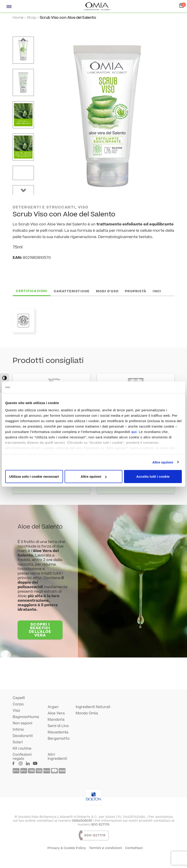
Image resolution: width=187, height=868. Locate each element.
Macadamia (58, 732)
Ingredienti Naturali (93, 707)
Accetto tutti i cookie (153, 476)
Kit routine (22, 749)
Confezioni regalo (22, 757)
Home (18, 18)
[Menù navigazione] (9, 6)
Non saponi (22, 723)
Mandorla (56, 720)
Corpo (18, 704)
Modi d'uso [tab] (107, 291)
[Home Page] (97, 6)
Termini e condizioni (105, 848)
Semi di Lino (58, 726)
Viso (16, 711)
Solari (18, 742)
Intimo (18, 730)
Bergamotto (59, 739)
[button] (23, 40)
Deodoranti (23, 736)
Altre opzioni (163, 462)
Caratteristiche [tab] (72, 291)
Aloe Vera (56, 713)
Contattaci (134, 848)
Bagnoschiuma (26, 717)
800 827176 (100, 825)
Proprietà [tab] (136, 291)
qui (134, 432)
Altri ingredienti (57, 757)
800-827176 (95, 835)
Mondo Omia (87, 713)
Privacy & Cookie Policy (67, 848)
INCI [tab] (157, 291)
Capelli (19, 698)
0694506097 (82, 821)
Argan (53, 707)
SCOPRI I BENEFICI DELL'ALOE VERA (40, 630)
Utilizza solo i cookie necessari (34, 476)
